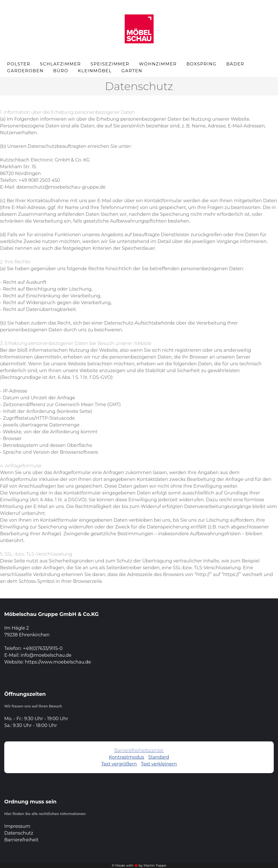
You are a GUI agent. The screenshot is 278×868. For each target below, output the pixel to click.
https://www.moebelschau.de (58, 662)
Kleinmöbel (95, 71)
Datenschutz (19, 833)
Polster (19, 64)
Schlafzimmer (60, 64)
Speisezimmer (110, 64)
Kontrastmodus (126, 757)
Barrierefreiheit (21, 840)
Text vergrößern (119, 764)
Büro (61, 71)
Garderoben (25, 71)
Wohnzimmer (158, 64)
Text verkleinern (159, 764)
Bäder (235, 64)
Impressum (17, 826)
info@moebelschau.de (46, 655)
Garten (132, 71)
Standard (159, 757)
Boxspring (202, 64)
